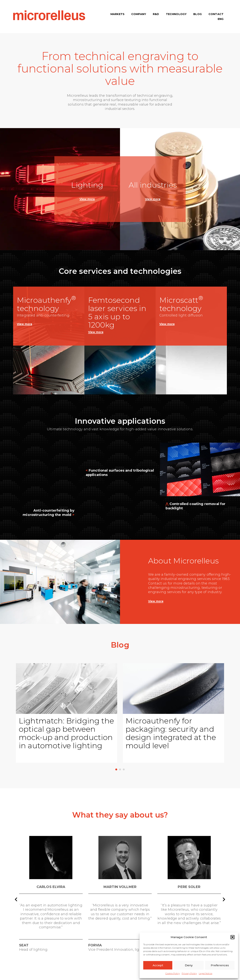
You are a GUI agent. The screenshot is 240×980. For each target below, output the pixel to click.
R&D (156, 14)
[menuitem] (221, 19)
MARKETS (117, 14)
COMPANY (139, 14)
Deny (189, 965)
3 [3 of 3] (124, 769)
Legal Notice (205, 973)
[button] (232, 937)
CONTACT (216, 14)
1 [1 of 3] (116, 769)
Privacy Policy (189, 973)
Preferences (220, 965)
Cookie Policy (173, 973)
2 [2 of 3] (120, 769)
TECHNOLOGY (176, 14)
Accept (158, 965)
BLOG (198, 14)
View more (87, 199)
